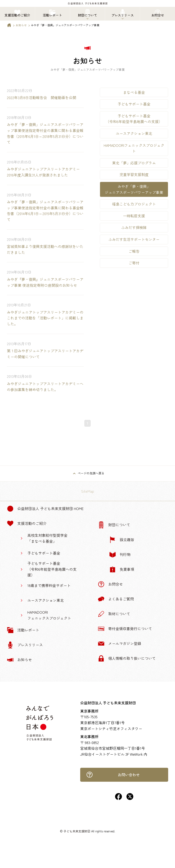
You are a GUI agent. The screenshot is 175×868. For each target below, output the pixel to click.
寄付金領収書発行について (125, 629)
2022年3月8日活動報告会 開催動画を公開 (41, 97)
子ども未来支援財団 (77, 831)
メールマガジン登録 (119, 644)
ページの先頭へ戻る (91, 473)
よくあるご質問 (116, 599)
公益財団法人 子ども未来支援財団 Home (45, 509)
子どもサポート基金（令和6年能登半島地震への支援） (134, 119)
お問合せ (110, 584)
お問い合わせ (113, 775)
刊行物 (120, 555)
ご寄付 (134, 263)
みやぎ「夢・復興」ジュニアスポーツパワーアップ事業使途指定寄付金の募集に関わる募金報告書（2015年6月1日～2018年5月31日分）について (45, 133)
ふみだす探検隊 (134, 227)
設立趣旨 (122, 540)
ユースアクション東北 (134, 133)
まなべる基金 (134, 92)
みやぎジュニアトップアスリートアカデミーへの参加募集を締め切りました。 (45, 387)
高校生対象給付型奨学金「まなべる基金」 (47, 538)
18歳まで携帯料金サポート (49, 585)
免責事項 (122, 569)
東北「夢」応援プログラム (134, 163)
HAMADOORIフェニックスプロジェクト (134, 148)
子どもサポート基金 (134, 104)
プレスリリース (25, 645)
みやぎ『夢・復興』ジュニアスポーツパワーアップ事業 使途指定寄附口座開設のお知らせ (45, 282)
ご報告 (134, 251)
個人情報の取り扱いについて (127, 658)
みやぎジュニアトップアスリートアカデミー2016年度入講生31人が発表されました (43, 172)
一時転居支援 (134, 216)
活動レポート (23, 630)
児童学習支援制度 (134, 174)
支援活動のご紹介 (27, 523)
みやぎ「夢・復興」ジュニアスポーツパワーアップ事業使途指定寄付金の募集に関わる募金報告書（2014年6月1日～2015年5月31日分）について (45, 211)
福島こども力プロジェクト (134, 204)
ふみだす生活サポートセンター (134, 239)
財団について (114, 525)
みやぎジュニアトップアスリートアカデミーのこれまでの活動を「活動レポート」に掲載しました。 (45, 318)
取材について (114, 614)
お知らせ (21, 25)
